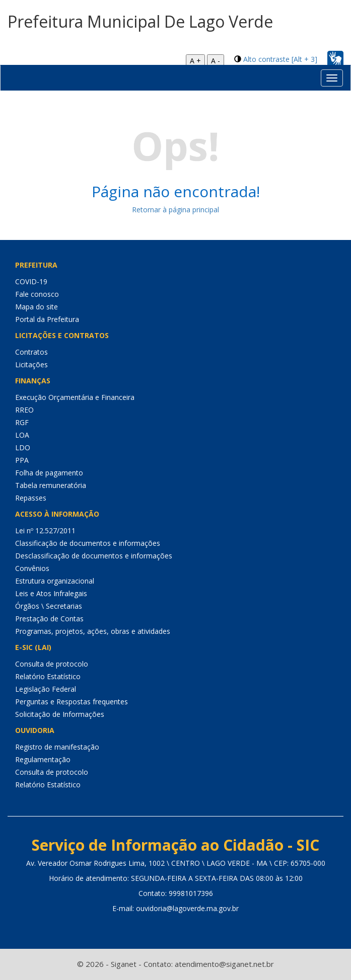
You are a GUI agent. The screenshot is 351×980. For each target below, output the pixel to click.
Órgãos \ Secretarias (49, 606)
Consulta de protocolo (52, 664)
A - (216, 61)
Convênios (32, 568)
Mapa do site (37, 307)
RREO (24, 410)
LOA (22, 435)
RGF (22, 422)
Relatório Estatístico (48, 676)
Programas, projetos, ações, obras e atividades (93, 631)
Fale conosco (37, 294)
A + (195, 61)
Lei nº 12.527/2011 (45, 530)
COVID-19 (31, 281)
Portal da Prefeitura (47, 319)
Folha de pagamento (49, 473)
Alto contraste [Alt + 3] (280, 59)
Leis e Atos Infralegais (51, 593)
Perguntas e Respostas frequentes (72, 702)
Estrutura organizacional (55, 581)
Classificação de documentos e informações (88, 543)
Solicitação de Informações (60, 714)
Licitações (31, 364)
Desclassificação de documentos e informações (94, 556)
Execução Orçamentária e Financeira (75, 397)
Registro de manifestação (57, 747)
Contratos (31, 352)
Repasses (31, 498)
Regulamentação (43, 759)
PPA (22, 460)
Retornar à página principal (175, 210)
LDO (23, 447)
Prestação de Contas (49, 619)
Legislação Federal (46, 689)
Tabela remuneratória (51, 485)
